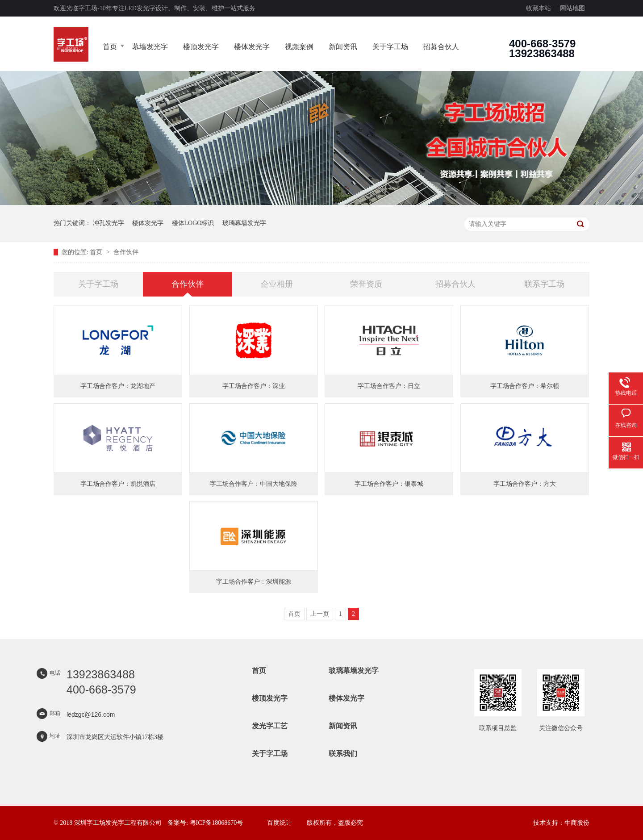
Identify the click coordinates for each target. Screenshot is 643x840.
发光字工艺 (270, 726)
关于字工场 (390, 47)
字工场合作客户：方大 (525, 484)
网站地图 (572, 8)
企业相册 (277, 284)
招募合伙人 (441, 47)
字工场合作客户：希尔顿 (525, 386)
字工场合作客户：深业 (254, 386)
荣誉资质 (366, 284)
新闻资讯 (343, 47)
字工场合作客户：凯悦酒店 (118, 484)
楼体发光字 (252, 47)
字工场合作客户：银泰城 (389, 484)
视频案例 (299, 47)
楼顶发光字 (201, 47)
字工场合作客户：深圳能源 (254, 582)
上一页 (320, 614)
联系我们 (343, 754)
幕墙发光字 (150, 47)
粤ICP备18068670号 (217, 823)
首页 (110, 47)
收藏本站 (539, 8)
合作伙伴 (126, 252)
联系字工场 (544, 284)
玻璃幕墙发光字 (244, 223)
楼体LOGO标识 (193, 223)
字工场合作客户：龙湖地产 (118, 386)
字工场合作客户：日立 (389, 386)
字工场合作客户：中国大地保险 (254, 484)
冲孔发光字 (109, 223)
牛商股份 (577, 823)
